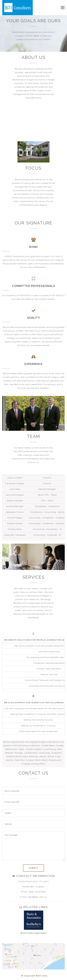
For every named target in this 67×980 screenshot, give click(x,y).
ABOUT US (34, 57)
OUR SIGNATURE (33, 223)
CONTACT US (33, 773)
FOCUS (33, 168)
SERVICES (34, 577)
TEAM (33, 436)
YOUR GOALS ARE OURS (33, 21)
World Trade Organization (33, 933)
